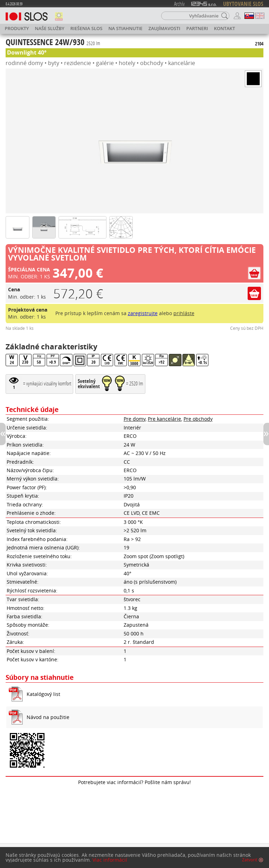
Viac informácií (110, 860)
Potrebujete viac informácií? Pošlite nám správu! (134, 782)
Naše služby (50, 28)
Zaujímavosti (164, 28)
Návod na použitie (48, 717)
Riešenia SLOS (87, 28)
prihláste (184, 313)
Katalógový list (43, 694)
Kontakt (225, 28)
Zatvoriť (250, 860)
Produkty (17, 28)
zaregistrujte (143, 313)
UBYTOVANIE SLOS (243, 4)
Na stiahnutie (125, 28)
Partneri (197, 28)
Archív (179, 4)
